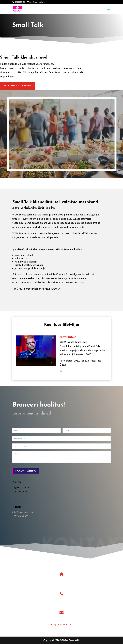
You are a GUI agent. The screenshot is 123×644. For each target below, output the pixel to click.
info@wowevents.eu (23, 512)
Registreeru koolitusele (18, 86)
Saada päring (26, 471)
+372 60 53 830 (20, 516)
